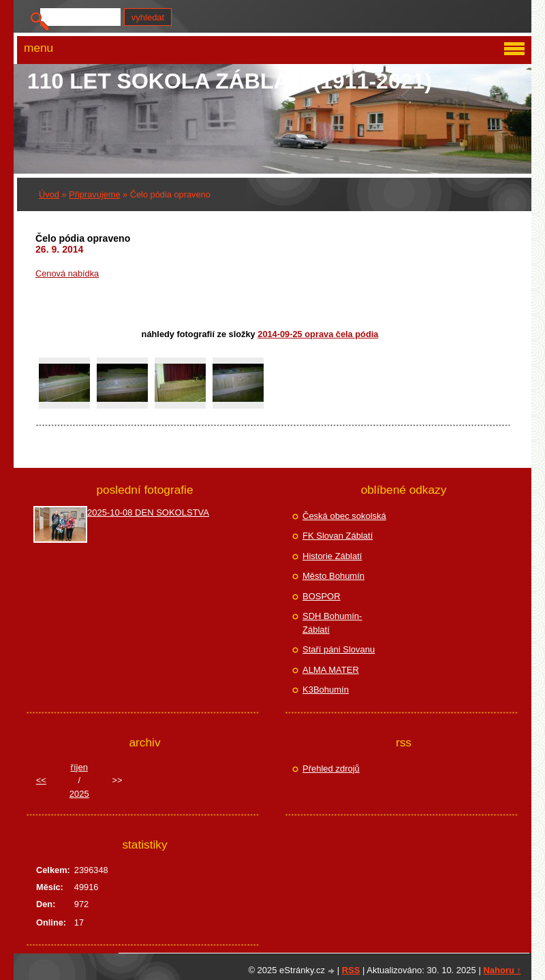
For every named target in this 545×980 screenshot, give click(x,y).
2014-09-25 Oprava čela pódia (318, 334)
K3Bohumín (326, 690)
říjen (79, 767)
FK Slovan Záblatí (338, 536)
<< (41, 780)
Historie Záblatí (332, 556)
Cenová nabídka (67, 273)
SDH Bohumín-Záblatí (332, 623)
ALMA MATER (331, 670)
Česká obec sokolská (344, 516)
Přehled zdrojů (331, 769)
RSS (351, 970)
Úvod (49, 194)
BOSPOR (322, 596)
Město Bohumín (333, 576)
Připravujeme (94, 194)
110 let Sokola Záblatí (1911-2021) (230, 81)
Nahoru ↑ (502, 970)
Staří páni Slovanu (339, 649)
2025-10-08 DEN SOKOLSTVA (148, 512)
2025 (79, 794)
